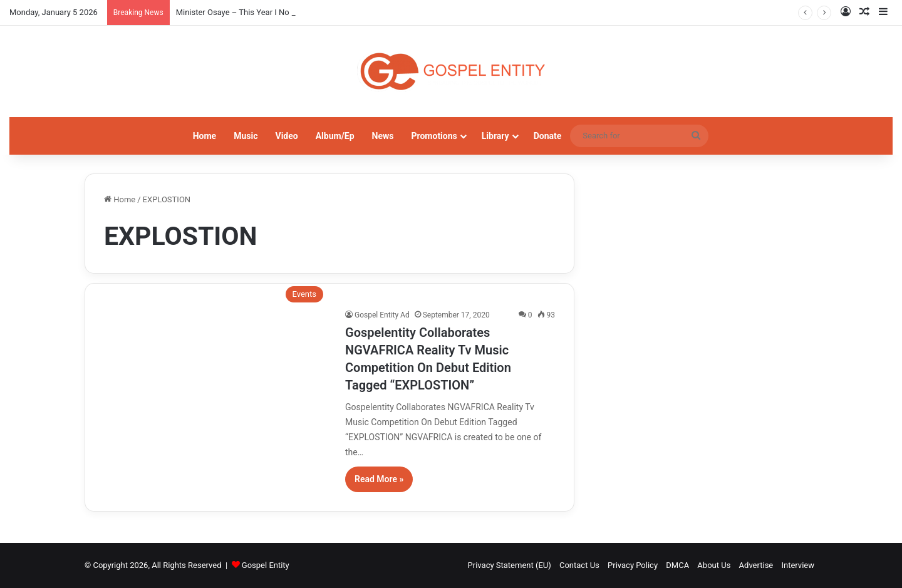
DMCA (677, 565)
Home (205, 136)
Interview (798, 565)
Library (495, 136)
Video (286, 136)
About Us (714, 565)
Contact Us (579, 565)
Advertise (756, 565)
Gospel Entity (266, 565)
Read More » (379, 479)
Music (246, 136)
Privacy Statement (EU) (510, 565)
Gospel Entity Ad (382, 315)
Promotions (434, 136)
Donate (548, 136)
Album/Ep (335, 136)
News (383, 136)
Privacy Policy (633, 565)
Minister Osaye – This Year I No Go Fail (246, 12)
